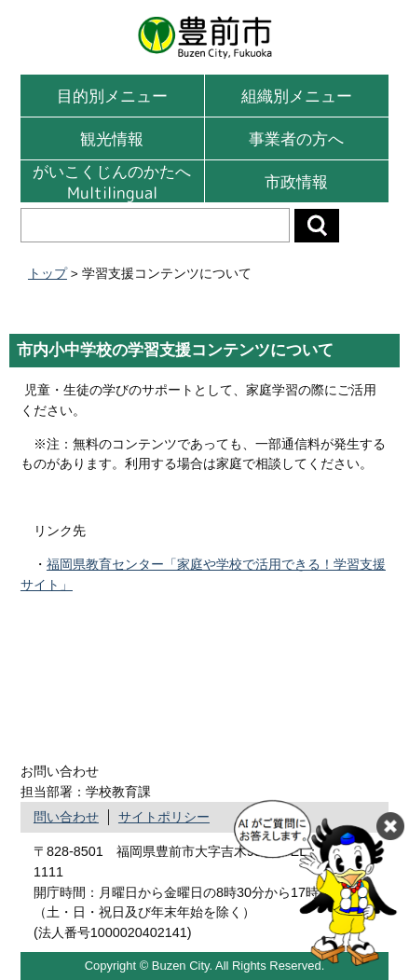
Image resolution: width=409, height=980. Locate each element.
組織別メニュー (297, 96)
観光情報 (112, 138)
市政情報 (296, 181)
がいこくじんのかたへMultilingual (112, 181)
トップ (48, 274)
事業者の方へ (296, 138)
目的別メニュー (112, 96)
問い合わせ (66, 817)
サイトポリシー (164, 817)
